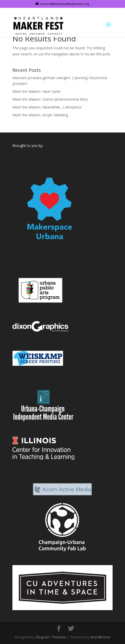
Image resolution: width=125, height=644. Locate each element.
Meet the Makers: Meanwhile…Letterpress (47, 107)
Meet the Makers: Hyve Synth (37, 91)
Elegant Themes (51, 637)
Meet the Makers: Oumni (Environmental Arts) (50, 99)
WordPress (100, 637)
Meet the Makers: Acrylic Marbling (40, 115)
